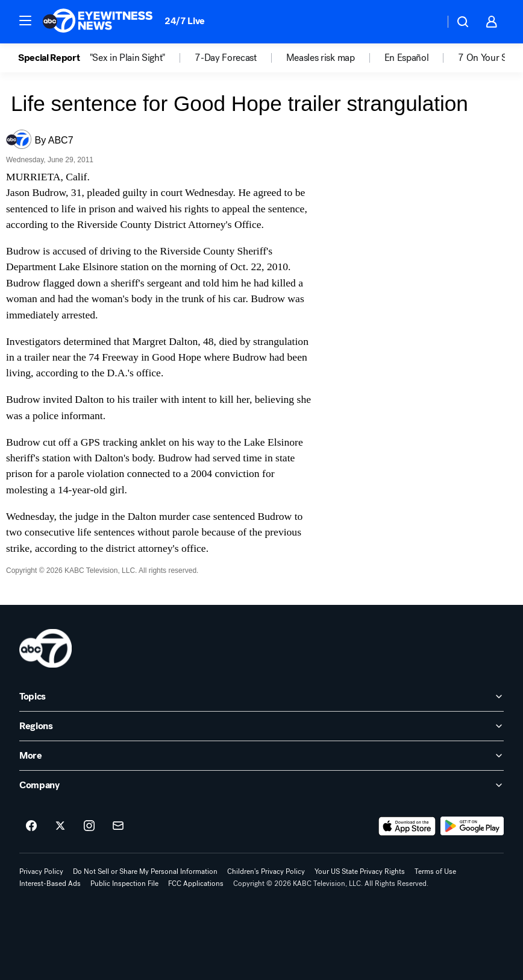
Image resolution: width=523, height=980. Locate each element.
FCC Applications (196, 884)
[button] (25, 21)
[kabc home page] (45, 648)
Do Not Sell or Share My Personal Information (145, 871)
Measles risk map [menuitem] (321, 58)
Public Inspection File (124, 884)
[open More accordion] (261, 756)
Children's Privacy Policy (266, 871)
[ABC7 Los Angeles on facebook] (31, 826)
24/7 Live (185, 21)
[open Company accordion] (261, 785)
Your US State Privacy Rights (360, 871)
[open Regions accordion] (261, 726)
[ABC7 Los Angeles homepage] (98, 22)
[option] (54, 58)
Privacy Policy (41, 871)
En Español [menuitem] (407, 58)
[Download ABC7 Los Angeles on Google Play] (472, 826)
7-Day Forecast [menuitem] (226, 58)
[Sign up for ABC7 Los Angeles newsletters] (118, 826)
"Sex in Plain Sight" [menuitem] (128, 58)
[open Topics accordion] (261, 697)
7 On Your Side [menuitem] (489, 58)
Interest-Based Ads (50, 884)
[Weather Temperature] (426, 22)
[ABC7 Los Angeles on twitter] (60, 826)
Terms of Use (435, 871)
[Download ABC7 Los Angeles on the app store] (407, 826)
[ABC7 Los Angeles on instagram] (89, 826)
